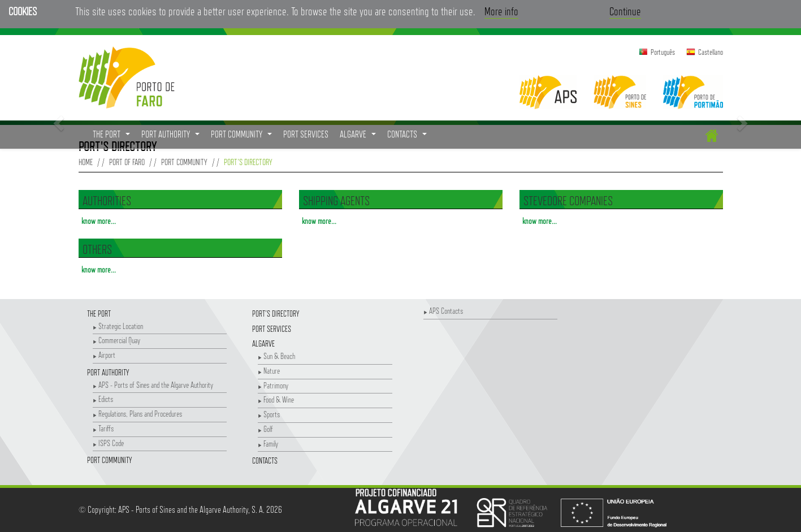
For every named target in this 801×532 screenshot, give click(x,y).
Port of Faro (127, 162)
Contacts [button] (408, 137)
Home (86, 162)
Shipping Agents (336, 201)
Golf (265, 429)
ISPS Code (108, 443)
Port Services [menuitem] (306, 134)
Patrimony (273, 385)
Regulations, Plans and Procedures (137, 414)
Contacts (265, 460)
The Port (99, 313)
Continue (625, 11)
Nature (269, 371)
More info (501, 11)
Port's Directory (276, 313)
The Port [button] (113, 137)
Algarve (263, 343)
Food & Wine (276, 399)
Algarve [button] (359, 137)
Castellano (711, 52)
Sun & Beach (276, 356)
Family (268, 444)
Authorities (107, 201)
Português (663, 52)
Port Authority (108, 372)
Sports (269, 414)
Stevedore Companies (568, 201)
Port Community (184, 162)
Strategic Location (118, 326)
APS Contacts (443, 311)
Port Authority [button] (172, 137)
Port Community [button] (243, 137)
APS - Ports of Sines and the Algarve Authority (153, 385)
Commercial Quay (116, 340)
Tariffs (103, 428)
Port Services (272, 329)
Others (97, 249)
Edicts (103, 399)
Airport (104, 355)
